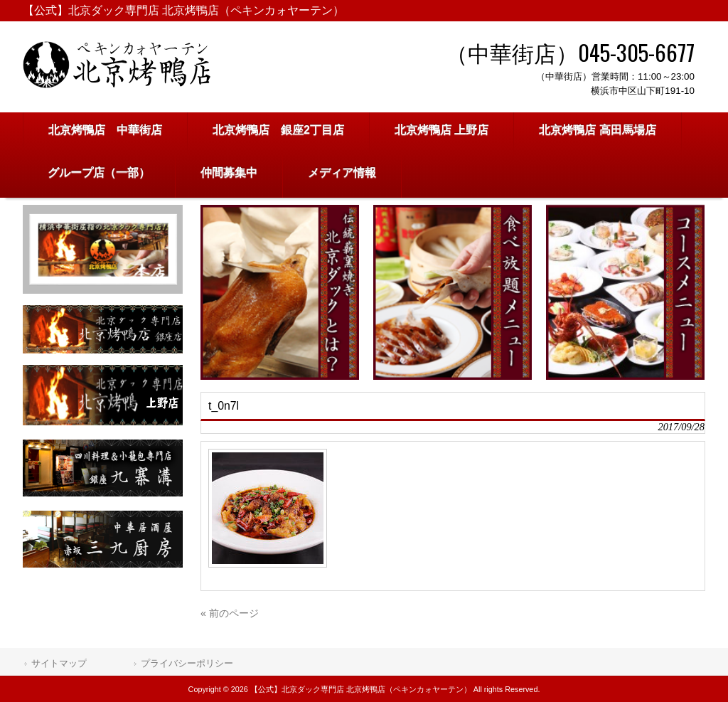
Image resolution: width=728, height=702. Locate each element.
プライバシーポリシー (187, 663)
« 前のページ (230, 613)
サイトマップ (59, 663)
